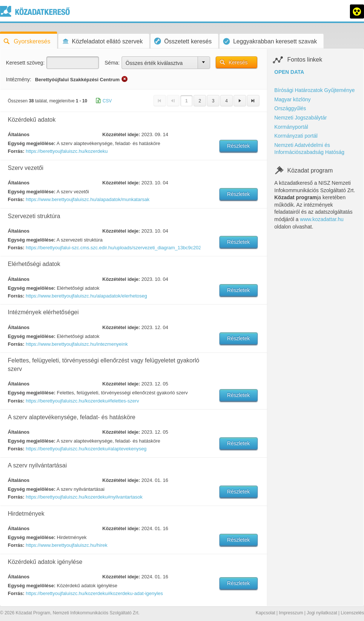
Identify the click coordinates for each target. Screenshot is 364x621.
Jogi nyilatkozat (322, 613)
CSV (107, 101)
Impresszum (291, 613)
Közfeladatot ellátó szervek (102, 41)
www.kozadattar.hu (322, 219)
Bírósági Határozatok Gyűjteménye (315, 90)
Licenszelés (352, 613)
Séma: (112, 63)
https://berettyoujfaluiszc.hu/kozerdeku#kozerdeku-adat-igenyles (94, 593)
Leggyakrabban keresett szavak (270, 41)
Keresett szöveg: (25, 63)
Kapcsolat (266, 613)
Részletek (239, 146)
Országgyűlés (290, 108)
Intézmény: (19, 79)
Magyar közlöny (292, 99)
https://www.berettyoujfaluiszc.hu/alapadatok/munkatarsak (87, 199)
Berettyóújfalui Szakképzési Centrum (77, 80)
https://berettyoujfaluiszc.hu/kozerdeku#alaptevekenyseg (86, 449)
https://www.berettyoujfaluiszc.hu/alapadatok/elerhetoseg (86, 296)
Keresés (238, 62)
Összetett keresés (183, 41)
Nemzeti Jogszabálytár (301, 118)
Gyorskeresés (27, 41)
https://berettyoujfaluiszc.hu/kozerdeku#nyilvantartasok (84, 497)
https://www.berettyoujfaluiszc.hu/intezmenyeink (77, 344)
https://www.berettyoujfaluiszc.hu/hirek (66, 545)
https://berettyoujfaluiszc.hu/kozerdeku (67, 151)
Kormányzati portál (296, 136)
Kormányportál (291, 127)
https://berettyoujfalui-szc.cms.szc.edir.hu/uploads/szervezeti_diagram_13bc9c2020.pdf (113, 248)
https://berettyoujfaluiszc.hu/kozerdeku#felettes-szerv (82, 401)
